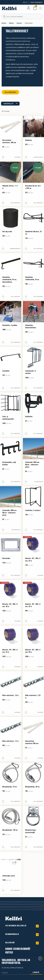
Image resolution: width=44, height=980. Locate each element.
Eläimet (11, 23)
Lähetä (36, 972)
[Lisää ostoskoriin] (3, 157)
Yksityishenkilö (36, 2)
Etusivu (4, 23)
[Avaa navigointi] (40, 8)
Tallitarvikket (10, 92)
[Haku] (22, 16)
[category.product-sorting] (10, 104)
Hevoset (19, 23)
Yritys (25, 2)
